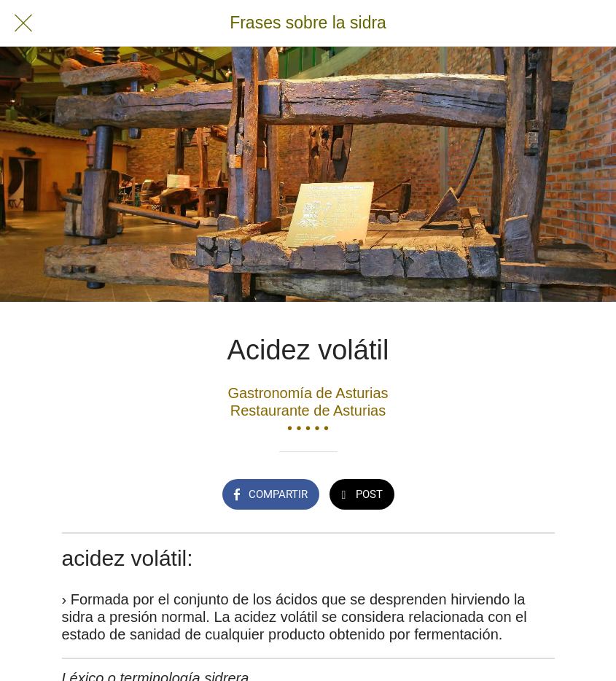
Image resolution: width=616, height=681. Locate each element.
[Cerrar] (23, 23)
